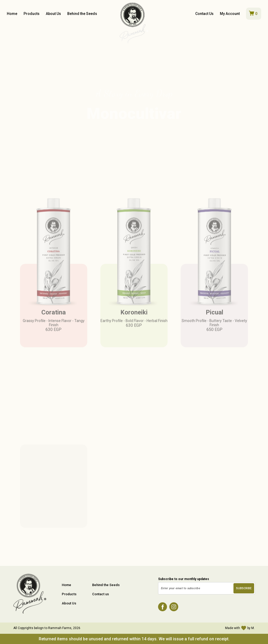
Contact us (100, 594)
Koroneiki (134, 322)
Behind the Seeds (82, 14)
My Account (230, 14)
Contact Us (204, 14)
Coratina (54, 322)
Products (32, 14)
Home (12, 14)
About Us (53, 14)
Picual (214, 322)
